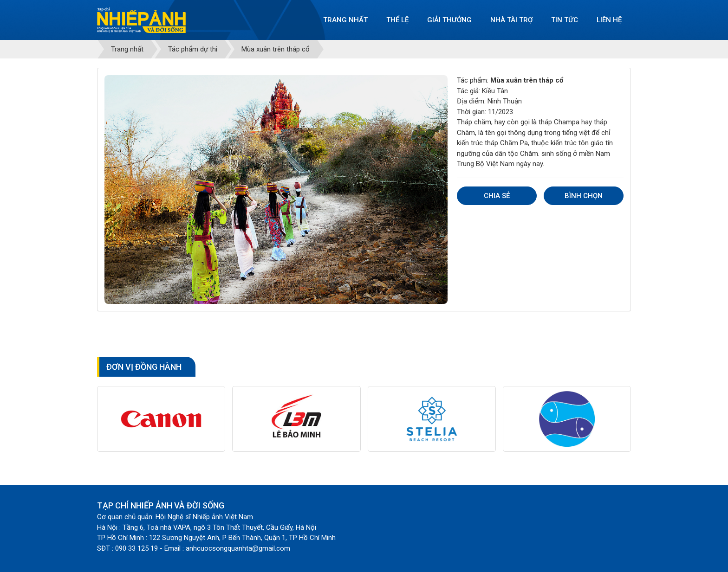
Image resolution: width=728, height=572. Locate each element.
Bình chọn (584, 196)
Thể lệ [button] (397, 20)
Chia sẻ (497, 196)
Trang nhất (345, 20)
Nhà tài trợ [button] (511, 20)
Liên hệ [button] (609, 20)
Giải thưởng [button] (449, 20)
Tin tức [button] (565, 20)
